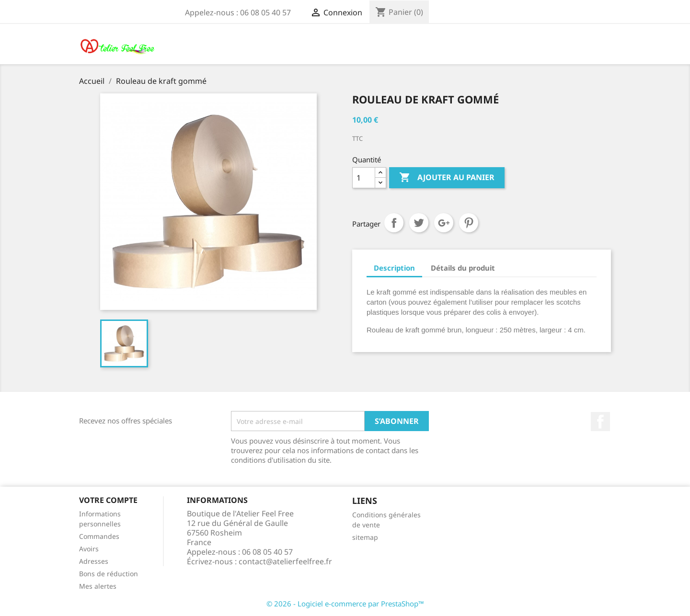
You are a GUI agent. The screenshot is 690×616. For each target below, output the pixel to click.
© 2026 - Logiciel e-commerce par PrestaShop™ (345, 604)
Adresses (94, 561)
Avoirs (89, 549)
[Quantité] (364, 178)
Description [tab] (394, 268)
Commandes (99, 536)
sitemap (365, 537)
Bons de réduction (109, 574)
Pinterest (469, 223)
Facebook (600, 422)
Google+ (444, 223)
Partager (394, 223)
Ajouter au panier (447, 178)
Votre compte (108, 500)
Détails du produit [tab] (463, 268)
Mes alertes (98, 586)
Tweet (419, 223)
